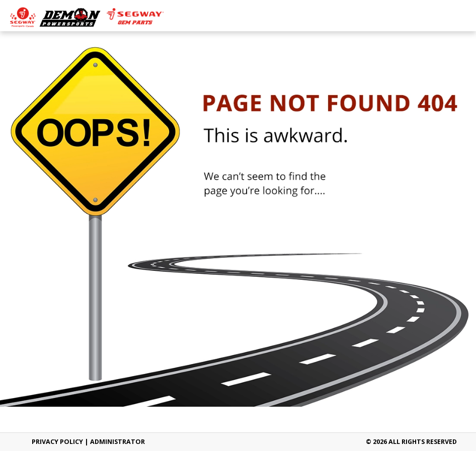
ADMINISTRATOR (117, 442)
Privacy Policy (57, 442)
